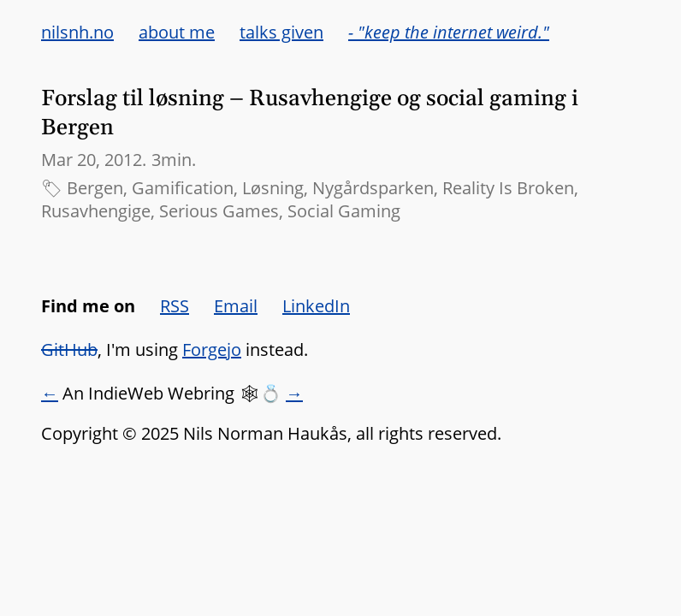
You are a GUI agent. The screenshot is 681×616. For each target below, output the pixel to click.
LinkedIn (316, 306)
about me (177, 32)
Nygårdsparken (373, 188)
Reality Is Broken (508, 188)
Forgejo (212, 349)
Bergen (95, 188)
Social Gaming (344, 211)
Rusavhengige (96, 211)
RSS (175, 306)
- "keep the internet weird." (449, 32)
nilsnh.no (77, 32)
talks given (281, 32)
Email (236, 306)
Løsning (273, 188)
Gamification (183, 188)
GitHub (69, 349)
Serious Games (219, 211)
